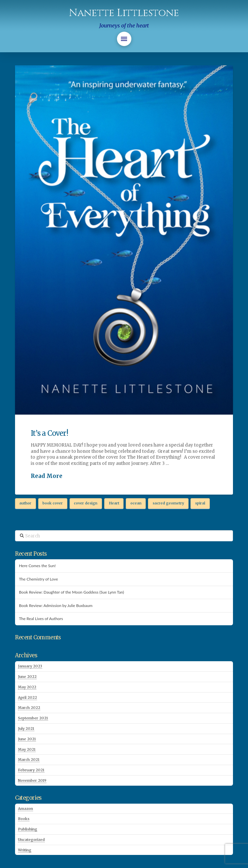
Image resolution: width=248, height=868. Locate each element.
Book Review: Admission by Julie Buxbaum (56, 606)
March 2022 (29, 708)
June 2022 (27, 677)
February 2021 (31, 770)
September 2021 (33, 718)
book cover (53, 503)
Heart (114, 503)
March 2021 (29, 760)
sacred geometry (168, 503)
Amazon (25, 809)
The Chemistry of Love (38, 579)
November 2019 (32, 780)
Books (24, 819)
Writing (25, 850)
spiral (200, 503)
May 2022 (27, 687)
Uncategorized (31, 840)
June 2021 (27, 739)
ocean (136, 503)
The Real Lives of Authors (41, 619)
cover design (86, 503)
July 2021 (26, 729)
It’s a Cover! (49, 433)
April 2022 (27, 697)
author (25, 503)
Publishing (28, 829)
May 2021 (27, 749)
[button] (124, 39)
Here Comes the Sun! (37, 566)
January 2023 (30, 666)
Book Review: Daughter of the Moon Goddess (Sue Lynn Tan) (71, 592)
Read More (47, 476)
